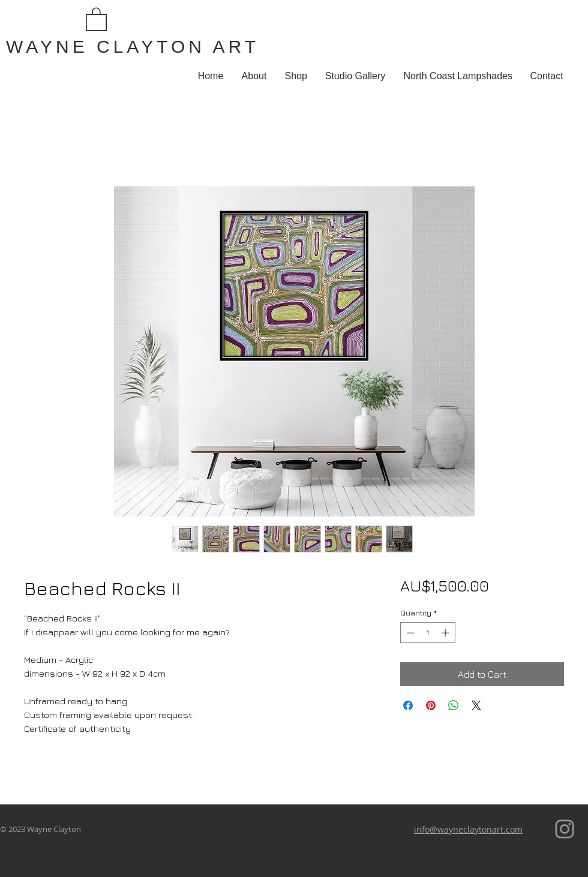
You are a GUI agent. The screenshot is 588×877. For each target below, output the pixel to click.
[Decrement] (409, 633)
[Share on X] (476, 705)
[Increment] (446, 633)
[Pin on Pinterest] (431, 705)
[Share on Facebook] (408, 705)
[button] (96, 19)
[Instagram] (565, 829)
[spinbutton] (427, 633)
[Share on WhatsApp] (454, 705)
